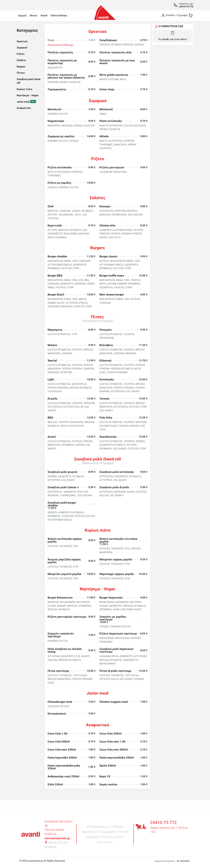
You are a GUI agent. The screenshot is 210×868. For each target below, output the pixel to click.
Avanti (44, 16)
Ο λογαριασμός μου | (100, 827)
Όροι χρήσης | (109, 832)
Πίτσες (21, 73)
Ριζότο (21, 54)
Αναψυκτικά (24, 108)
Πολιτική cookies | (113, 837)
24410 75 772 (186, 7)
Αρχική (22, 16)
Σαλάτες (21, 60)
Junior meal (23, 102)
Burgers (21, 67)
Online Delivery (59, 16)
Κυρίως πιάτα (24, 89)
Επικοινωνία (105, 842)
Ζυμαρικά (22, 48)
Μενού (34, 16)
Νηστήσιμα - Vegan (28, 95)
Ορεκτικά (22, 41)
